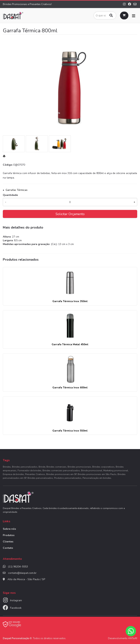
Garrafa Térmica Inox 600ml (70, 388)
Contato (8, 548)
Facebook (16, 608)
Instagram (16, 600)
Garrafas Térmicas (17, 190)
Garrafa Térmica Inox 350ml (70, 301)
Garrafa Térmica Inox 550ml (70, 431)
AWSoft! (133, 638)
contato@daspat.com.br (22, 573)
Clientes (8, 542)
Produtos (9, 535)
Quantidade (10, 195)
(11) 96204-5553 (18, 567)
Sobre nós (9, 529)
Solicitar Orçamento (70, 214)
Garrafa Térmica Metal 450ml (70, 344)
